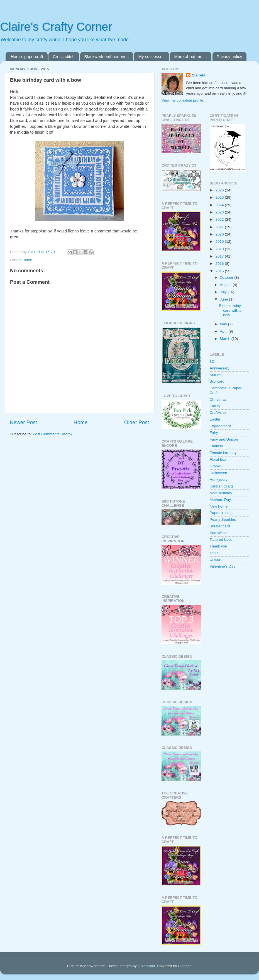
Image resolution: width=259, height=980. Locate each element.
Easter (215, 419)
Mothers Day (220, 500)
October (227, 278)
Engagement (220, 426)
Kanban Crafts (222, 486)
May (224, 324)
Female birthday (223, 453)
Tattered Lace (221, 540)
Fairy (214, 433)
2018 (220, 249)
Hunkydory (219, 480)
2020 (220, 234)
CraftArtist (218, 413)
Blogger (184, 966)
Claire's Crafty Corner (56, 27)
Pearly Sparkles (223, 519)
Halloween (218, 473)
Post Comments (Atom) (52, 434)
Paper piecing (221, 513)
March (226, 339)
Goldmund (146, 966)
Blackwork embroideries (107, 57)
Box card (217, 381)
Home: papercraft (27, 57)
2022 (220, 219)
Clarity (215, 406)
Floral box (218, 459)
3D (212, 362)
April (224, 331)
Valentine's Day (223, 566)
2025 (220, 197)
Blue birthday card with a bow (230, 310)
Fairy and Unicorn (225, 439)
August (226, 285)
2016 (220, 264)
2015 (220, 271)
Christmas (218, 399)
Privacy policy (229, 57)
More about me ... (190, 57)
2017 (220, 256)
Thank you (218, 546)
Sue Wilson (219, 533)
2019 (220, 242)
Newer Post (23, 422)
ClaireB (198, 75)
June (225, 299)
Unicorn (216, 560)
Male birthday (221, 493)
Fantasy (216, 446)
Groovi (215, 466)
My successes (151, 57)
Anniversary (220, 368)
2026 (220, 190)
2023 (220, 212)
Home (80, 422)
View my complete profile (182, 100)
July (224, 292)
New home (219, 506)
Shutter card (220, 526)
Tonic (28, 260)
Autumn (216, 375)
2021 (220, 227)
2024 (220, 205)
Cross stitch (63, 57)
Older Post (137, 422)
